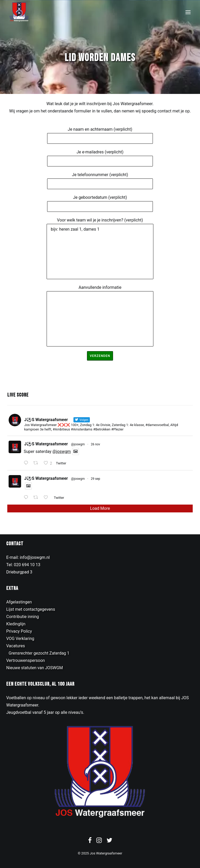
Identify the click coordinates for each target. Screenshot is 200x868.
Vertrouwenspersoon (26, 660)
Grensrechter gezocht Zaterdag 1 (39, 653)
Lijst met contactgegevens (31, 609)
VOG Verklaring (20, 639)
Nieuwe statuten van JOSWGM (35, 668)
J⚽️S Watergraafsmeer (46, 444)
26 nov (96, 444)
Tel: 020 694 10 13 (23, 565)
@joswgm (78, 444)
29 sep (96, 479)
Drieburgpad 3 (19, 572)
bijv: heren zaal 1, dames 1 (100, 252)
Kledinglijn (16, 624)
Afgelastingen (19, 602)
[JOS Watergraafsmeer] (19, 12)
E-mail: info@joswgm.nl (28, 557)
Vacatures (16, 646)
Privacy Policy (19, 631)
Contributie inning (23, 617)
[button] (188, 12)
